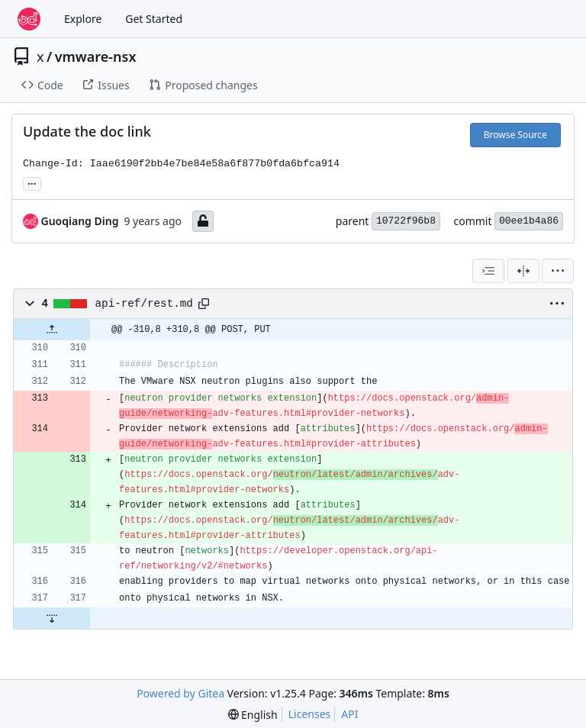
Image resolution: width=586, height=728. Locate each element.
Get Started (154, 19)
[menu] (558, 271)
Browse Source (515, 135)
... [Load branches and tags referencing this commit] (32, 182)
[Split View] (523, 271)
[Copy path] (204, 304)
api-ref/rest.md (144, 304)
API (349, 714)
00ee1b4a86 (529, 221)
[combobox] (488, 271)
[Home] (29, 19)
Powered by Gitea (180, 693)
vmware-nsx (96, 56)
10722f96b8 (406, 221)
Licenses (310, 714)
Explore (83, 19)
